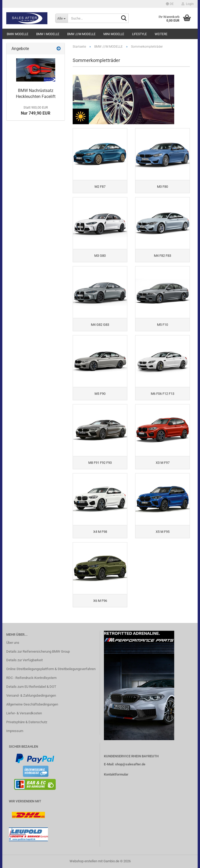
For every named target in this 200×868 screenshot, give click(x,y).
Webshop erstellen (83, 861)
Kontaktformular (116, 774)
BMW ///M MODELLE (81, 34)
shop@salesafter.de (130, 764)
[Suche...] (61, 18)
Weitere (161, 34)
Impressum (15, 731)
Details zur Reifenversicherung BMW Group (38, 651)
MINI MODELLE (114, 34)
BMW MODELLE (18, 34)
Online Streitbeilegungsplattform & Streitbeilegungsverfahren (51, 669)
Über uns (13, 643)
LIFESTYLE (139, 34)
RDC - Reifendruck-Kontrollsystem (31, 678)
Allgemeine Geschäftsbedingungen (32, 704)
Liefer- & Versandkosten (24, 713)
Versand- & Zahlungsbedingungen (31, 695)
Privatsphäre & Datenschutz (27, 722)
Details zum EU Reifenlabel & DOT (31, 687)
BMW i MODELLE (48, 34)
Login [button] (188, 4)
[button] (170, 4)
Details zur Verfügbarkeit (24, 660)
